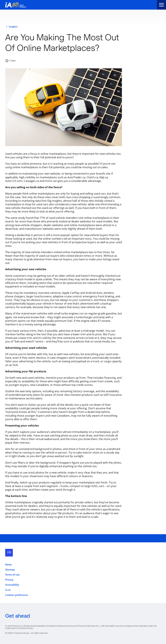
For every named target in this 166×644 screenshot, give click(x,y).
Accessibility (12, 585)
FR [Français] (9, 552)
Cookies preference (17, 595)
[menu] (161, 5)
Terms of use (12, 575)
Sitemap (10, 570)
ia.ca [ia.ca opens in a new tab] (8, 590)
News (8, 565)
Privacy (9, 580)
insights (13, 27)
